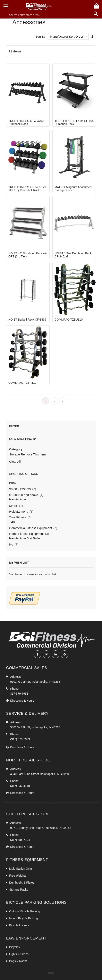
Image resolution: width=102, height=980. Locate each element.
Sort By (40, 36)
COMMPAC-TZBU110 (69, 320)
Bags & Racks (18, 961)
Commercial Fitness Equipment (33, 528)
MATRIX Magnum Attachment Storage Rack (74, 189)
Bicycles (14, 947)
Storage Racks (19, 890)
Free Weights (18, 876)
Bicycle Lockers (19, 925)
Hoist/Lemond (21, 511)
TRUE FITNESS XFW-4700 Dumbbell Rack (26, 122)
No (14, 544)
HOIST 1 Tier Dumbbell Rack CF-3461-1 (73, 255)
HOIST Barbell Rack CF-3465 (27, 320)
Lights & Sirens (19, 954)
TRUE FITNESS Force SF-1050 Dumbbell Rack (75, 122)
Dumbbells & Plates (22, 883)
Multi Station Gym (20, 869)
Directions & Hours (22, 701)
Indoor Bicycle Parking (23, 918)
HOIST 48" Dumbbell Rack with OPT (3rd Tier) (28, 255)
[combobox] (38, 15)
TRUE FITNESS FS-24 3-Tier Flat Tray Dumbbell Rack (27, 189)
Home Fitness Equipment (29, 534)
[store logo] (50, 9)
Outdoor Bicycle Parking (25, 911)
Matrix (16, 506)
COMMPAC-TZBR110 (22, 383)
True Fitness (20, 517)
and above (26, 495)
